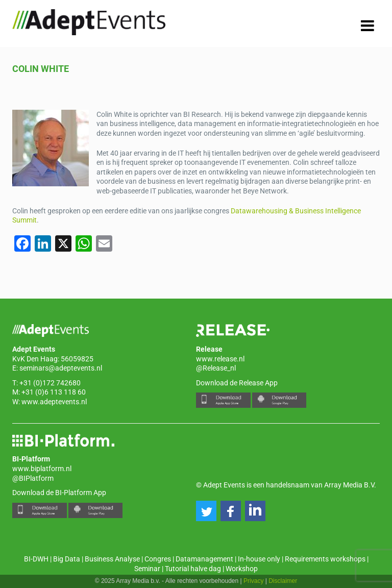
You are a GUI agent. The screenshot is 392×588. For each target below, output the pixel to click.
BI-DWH (36, 559)
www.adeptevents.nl (54, 402)
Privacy (253, 581)
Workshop (242, 569)
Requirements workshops (325, 559)
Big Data (67, 559)
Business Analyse (112, 559)
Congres (158, 559)
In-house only (259, 559)
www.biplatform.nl (42, 469)
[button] (206, 511)
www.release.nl (220, 359)
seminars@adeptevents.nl (61, 368)
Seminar (147, 569)
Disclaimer (283, 581)
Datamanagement (204, 559)
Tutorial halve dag (193, 569)
